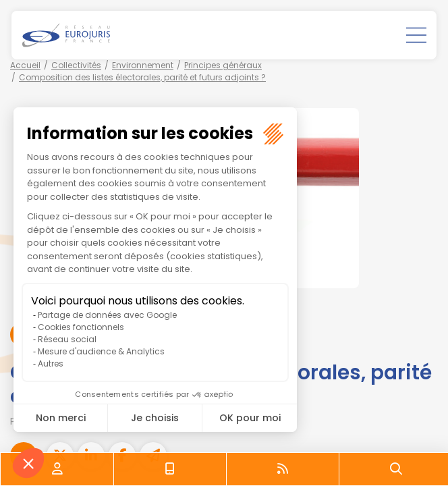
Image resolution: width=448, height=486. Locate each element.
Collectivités (76, 65)
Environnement (143, 65)
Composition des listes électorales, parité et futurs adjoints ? (142, 77)
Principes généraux (223, 65)
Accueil (25, 65)
